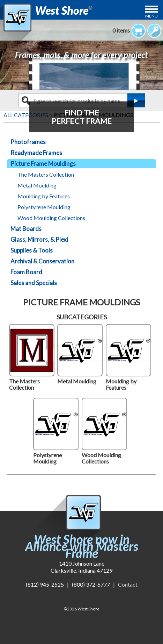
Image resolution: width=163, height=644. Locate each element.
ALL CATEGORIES (26, 115)
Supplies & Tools (32, 250)
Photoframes (28, 142)
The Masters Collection (46, 174)
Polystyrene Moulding (44, 207)
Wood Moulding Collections (51, 218)
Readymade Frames (36, 153)
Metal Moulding (37, 185)
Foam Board (26, 272)
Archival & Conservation (42, 261)
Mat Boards (26, 229)
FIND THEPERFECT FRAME (82, 117)
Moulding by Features (44, 196)
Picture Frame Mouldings (43, 164)
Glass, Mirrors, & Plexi (39, 239)
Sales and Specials (34, 283)
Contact (128, 584)
